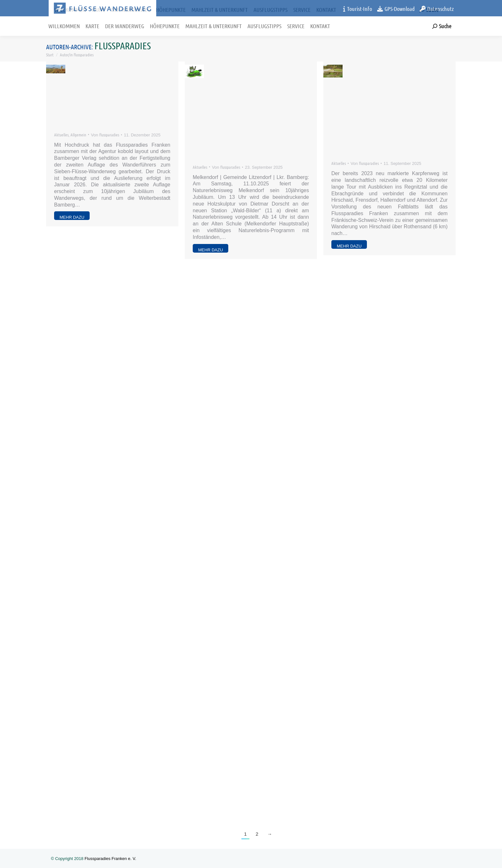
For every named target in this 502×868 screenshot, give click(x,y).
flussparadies (123, 45)
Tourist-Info (358, 9)
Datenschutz (437, 9)
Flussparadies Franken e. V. (110, 859)
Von (105, 135)
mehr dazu (72, 217)
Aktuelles (61, 135)
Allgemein (78, 135)
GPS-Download (396, 9)
